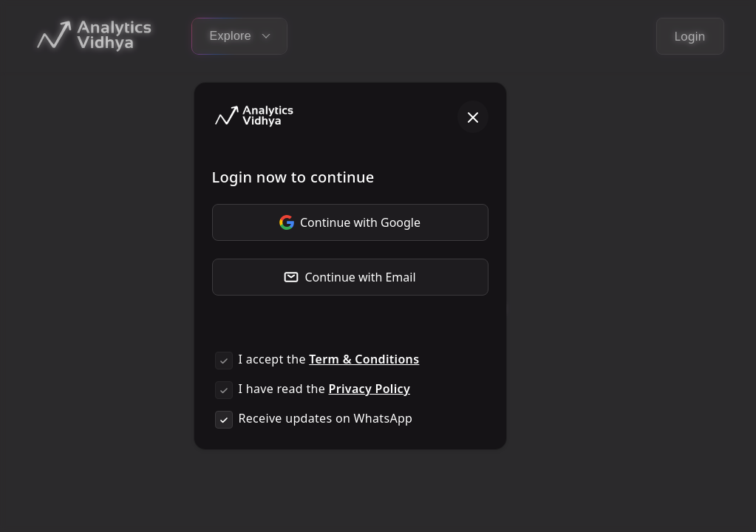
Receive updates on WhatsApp (326, 418)
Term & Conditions (364, 359)
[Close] (473, 117)
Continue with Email (350, 277)
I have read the (324, 389)
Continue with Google (350, 222)
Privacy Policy (370, 389)
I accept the (329, 359)
